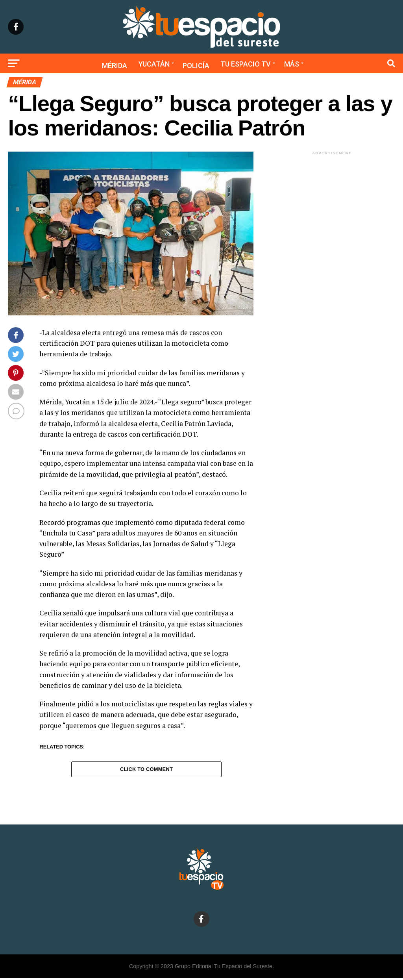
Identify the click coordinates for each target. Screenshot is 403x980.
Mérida (115, 66)
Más (292, 64)
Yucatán (154, 64)
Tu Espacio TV (246, 64)
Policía (196, 66)
